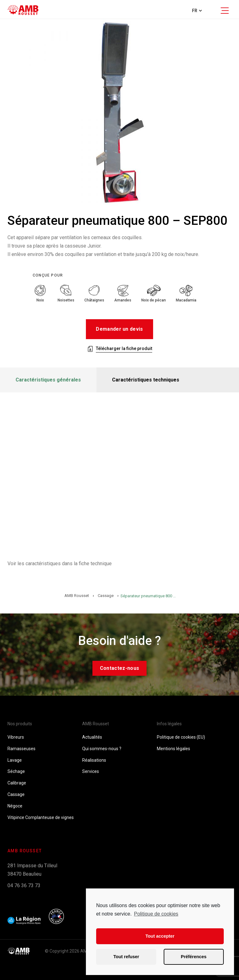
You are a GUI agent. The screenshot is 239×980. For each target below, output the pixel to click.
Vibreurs (16, 737)
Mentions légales (173, 749)
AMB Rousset (96, 724)
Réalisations (94, 760)
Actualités (92, 737)
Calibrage (17, 783)
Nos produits (20, 724)
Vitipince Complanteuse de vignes (41, 817)
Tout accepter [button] (160, 936)
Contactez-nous (119, 668)
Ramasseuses (21, 749)
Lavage (15, 760)
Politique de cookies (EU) (181, 737)
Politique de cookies (156, 914)
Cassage (16, 794)
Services (91, 771)
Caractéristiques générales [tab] (48, 380)
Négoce (15, 806)
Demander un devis (119, 329)
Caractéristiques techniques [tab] (146, 380)
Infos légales (169, 724)
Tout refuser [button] (126, 957)
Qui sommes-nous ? (102, 749)
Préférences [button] (194, 957)
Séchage (16, 771)
